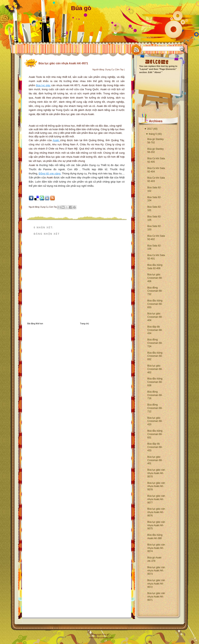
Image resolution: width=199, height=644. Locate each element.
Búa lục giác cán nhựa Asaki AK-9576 (156, 512)
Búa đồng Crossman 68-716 (155, 395)
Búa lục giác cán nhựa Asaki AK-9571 (156, 597)
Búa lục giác (43, 85)
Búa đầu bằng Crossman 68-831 (155, 434)
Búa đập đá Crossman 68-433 (155, 447)
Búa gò (81, 8)
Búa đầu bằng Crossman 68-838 (155, 382)
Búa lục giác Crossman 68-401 (155, 460)
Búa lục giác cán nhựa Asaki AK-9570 (156, 473)
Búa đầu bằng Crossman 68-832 (155, 356)
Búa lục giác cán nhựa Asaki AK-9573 (156, 571)
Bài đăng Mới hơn (35, 324)
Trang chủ (84, 324)
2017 (150, 129)
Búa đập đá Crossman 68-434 (155, 330)
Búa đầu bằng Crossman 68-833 (155, 304)
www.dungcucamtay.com (101, 637)
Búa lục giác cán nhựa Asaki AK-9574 (156, 548)
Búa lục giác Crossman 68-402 (155, 369)
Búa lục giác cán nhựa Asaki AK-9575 (156, 525)
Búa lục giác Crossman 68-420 (155, 421)
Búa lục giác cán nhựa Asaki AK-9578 (156, 486)
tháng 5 (153, 134)
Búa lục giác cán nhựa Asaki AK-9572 (156, 584)
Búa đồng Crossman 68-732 (155, 291)
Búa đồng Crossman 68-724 (155, 343)
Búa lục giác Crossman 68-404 (155, 317)
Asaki (56, 140)
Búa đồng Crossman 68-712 (155, 408)
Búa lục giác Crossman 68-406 (155, 278)
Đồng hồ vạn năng (50, 173)
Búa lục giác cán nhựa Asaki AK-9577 (156, 499)
